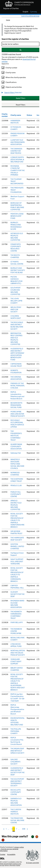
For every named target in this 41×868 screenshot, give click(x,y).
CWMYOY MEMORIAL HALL (17, 587)
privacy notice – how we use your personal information (12, 849)
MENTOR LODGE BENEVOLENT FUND (17, 216)
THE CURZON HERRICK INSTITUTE (16, 812)
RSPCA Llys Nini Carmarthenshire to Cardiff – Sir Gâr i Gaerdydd (17, 697)
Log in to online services (30, 16)
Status (29, 115)
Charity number (11, 68)
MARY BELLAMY (17, 622)
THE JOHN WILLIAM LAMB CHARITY (16, 301)
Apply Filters (21, 98)
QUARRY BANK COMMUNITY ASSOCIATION (16, 447)
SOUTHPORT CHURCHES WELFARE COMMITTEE (16, 291)
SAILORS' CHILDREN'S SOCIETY (15, 762)
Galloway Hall (16, 453)
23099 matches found (11, 54)
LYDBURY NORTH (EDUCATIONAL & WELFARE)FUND (17, 160)
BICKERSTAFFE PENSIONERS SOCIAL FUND (16, 405)
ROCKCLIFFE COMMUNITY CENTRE (16, 792)
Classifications (11, 82)
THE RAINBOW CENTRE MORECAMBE (16, 631)
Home (8, 20)
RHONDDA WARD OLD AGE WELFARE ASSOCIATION (17, 604)
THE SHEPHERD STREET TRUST (17, 480)
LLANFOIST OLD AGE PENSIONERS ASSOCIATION (18, 142)
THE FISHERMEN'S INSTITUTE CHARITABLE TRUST (16, 436)
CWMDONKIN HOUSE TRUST (16, 365)
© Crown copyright (33, 863)
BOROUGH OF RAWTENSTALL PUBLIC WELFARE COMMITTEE (17, 206)
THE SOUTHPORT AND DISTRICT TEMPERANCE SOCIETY (17, 782)
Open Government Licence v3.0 (10, 864)
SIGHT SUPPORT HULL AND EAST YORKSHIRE (17, 562)
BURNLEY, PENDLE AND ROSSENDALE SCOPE (16, 226)
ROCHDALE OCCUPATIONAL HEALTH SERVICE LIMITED (17, 424)
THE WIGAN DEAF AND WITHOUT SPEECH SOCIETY (17, 751)
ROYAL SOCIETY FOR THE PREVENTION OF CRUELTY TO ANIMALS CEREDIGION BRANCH (17, 575)
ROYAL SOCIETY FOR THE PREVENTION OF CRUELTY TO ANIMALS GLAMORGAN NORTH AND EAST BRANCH (18, 682)
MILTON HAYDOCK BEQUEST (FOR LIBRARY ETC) (16, 280)
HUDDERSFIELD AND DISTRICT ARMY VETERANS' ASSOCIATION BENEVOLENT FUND (17, 354)
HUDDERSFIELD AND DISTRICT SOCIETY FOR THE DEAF (17, 771)
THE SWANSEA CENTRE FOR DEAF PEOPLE (16, 151)
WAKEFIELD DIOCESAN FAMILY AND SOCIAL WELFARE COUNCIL (17, 464)
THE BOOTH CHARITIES (15, 256)
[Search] (20, 44)
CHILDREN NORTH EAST (16, 317)
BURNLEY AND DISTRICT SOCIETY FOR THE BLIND (18, 270)
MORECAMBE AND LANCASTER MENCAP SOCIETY (18, 414)
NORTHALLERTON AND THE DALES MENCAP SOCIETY (18, 653)
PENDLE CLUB (16, 485)
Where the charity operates (16, 77)
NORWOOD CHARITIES (15, 474)
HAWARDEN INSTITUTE (15, 122)
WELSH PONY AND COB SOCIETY (16, 309)
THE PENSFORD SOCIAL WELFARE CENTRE (17, 820)
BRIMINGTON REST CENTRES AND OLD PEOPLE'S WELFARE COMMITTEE (16, 339)
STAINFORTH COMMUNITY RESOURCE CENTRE (16, 248)
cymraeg (33, 12)
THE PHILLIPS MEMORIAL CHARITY (16, 731)
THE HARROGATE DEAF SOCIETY (17, 539)
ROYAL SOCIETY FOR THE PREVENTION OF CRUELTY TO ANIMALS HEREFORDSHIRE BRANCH (17, 520)
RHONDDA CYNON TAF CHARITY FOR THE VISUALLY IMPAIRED (18, 170)
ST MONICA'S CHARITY (16, 128)
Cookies (3, 854)
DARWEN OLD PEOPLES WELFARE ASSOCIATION (16, 802)
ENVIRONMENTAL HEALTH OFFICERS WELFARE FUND (18, 721)
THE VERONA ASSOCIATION (16, 378)
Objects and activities (14, 87)
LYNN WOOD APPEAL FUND (16, 645)
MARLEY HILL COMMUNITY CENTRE (16, 494)
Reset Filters (21, 105)
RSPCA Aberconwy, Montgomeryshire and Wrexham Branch (17, 709)
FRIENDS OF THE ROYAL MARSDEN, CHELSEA (18, 386)
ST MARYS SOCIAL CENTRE (17, 263)
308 (24, 829)
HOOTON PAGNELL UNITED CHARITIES (17, 546)
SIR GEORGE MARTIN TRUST (16, 532)
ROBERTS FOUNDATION (16, 371)
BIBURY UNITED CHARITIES (17, 669)
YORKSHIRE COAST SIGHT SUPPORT (16, 661)
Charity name (10, 73)
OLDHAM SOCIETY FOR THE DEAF (17, 594)
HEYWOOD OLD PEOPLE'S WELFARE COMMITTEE (17, 237)
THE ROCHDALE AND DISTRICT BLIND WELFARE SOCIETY (17, 326)
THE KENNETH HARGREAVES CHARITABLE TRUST (16, 615)
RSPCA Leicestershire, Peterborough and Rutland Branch (17, 395)
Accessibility (11, 854)
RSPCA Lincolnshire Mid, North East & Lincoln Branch (17, 741)
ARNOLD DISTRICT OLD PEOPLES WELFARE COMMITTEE (16, 505)
